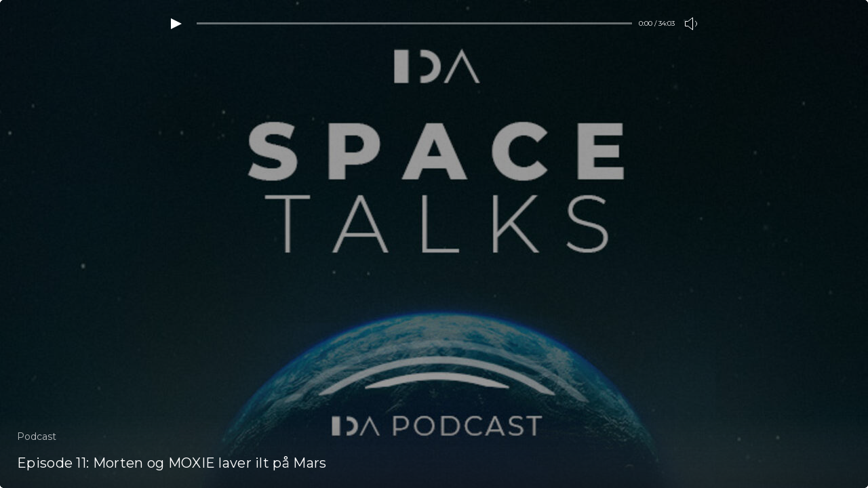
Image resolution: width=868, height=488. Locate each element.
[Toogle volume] (692, 24)
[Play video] (176, 24)
